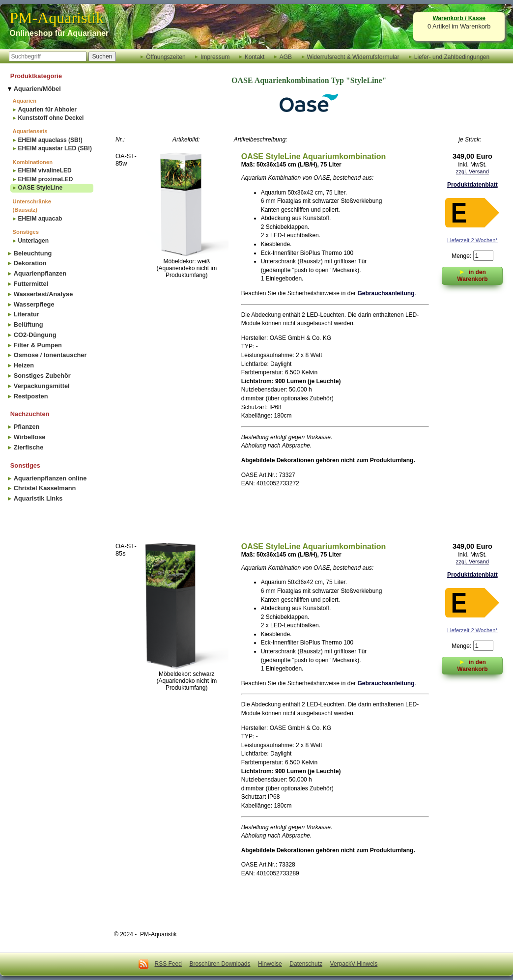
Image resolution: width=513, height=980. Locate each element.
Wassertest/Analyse (43, 294)
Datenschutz (306, 964)
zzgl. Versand (472, 171)
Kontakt (255, 56)
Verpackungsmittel (42, 386)
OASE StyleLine (40, 188)
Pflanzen (27, 427)
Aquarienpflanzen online (50, 478)
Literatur (27, 314)
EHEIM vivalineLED (44, 170)
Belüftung (28, 324)
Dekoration (30, 263)
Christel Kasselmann (45, 488)
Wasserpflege (34, 304)
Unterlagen (33, 241)
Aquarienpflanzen (40, 273)
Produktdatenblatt (472, 185)
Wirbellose (30, 437)
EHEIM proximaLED (45, 179)
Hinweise (270, 964)
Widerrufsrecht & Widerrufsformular (353, 56)
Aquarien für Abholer (47, 110)
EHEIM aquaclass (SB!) (50, 140)
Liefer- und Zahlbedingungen (452, 56)
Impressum (215, 56)
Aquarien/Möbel (37, 89)
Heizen (24, 365)
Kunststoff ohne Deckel (51, 118)
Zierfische (28, 447)
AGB (286, 56)
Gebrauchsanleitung (386, 293)
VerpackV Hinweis (354, 964)
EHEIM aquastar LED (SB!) (55, 148)
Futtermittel (31, 284)
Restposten (31, 396)
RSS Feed (168, 964)
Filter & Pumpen (38, 345)
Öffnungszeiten (166, 56)
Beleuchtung (33, 253)
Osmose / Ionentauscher (50, 355)
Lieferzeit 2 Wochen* (472, 240)
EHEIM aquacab (40, 219)
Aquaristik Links (38, 498)
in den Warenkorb (472, 275)
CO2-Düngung (35, 335)
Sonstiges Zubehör (42, 376)
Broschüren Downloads (220, 964)
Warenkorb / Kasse (459, 18)
